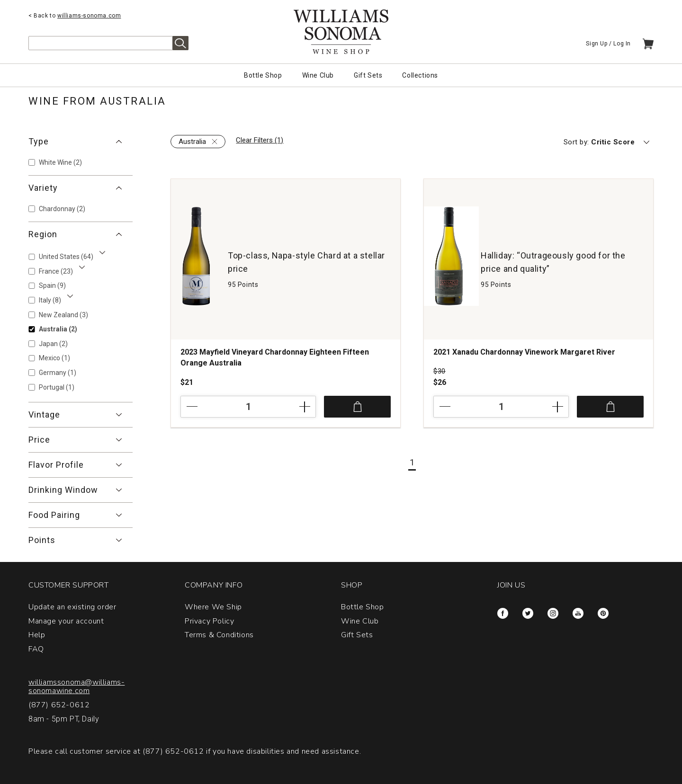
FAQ (36, 649)
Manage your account (66, 621)
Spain (52, 285)
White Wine (60, 162)
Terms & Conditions (219, 635)
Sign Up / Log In (608, 44)
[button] (81, 142)
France (56, 271)
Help (37, 635)
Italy (50, 300)
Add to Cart (357, 407)
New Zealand (63, 315)
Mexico (54, 358)
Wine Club (318, 75)
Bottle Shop (263, 75)
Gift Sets (368, 75)
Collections (420, 75)
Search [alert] (180, 43)
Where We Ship (213, 607)
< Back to (75, 16)
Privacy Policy (209, 621)
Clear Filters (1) (260, 140)
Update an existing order (72, 607)
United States (66, 257)
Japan (53, 344)
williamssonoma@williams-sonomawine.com (76, 686)
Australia (58, 329)
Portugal (57, 387)
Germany (58, 373)
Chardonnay (62, 209)
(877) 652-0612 (59, 705)
